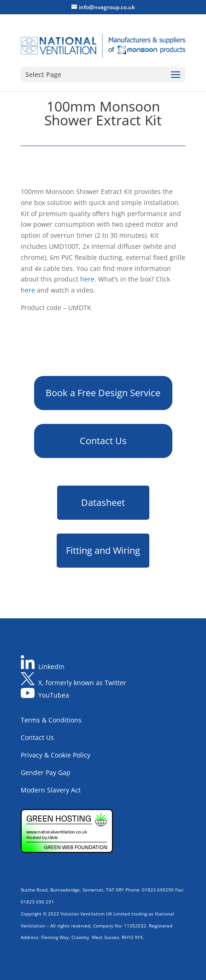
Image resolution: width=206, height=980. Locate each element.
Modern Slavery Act (51, 790)
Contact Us (103, 441)
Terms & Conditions (51, 720)
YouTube (52, 695)
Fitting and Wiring (103, 550)
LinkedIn (51, 666)
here (87, 279)
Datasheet (103, 502)
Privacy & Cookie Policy (56, 755)
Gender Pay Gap (46, 772)
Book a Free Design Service (103, 393)
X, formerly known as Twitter (82, 683)
